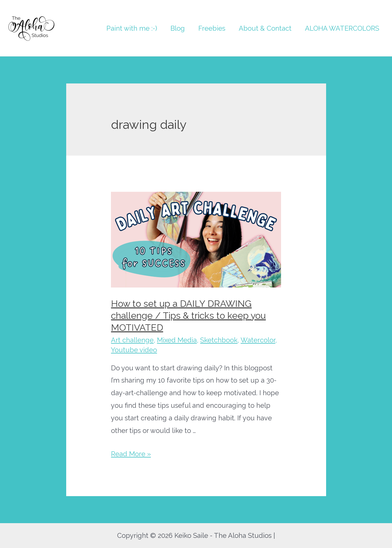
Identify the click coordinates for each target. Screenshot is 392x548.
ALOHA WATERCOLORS (342, 28)
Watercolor (258, 340)
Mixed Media (177, 340)
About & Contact (265, 28)
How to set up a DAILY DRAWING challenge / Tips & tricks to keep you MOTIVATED (188, 316)
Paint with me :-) (132, 28)
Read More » (131, 454)
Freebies (212, 28)
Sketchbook (219, 340)
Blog (178, 28)
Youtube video (134, 350)
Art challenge (132, 340)
